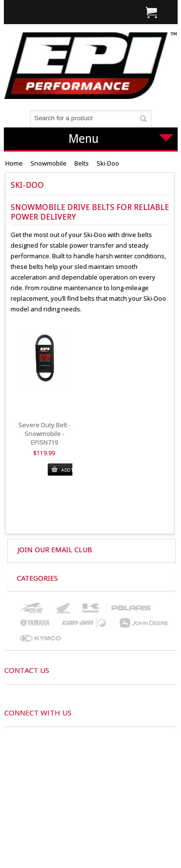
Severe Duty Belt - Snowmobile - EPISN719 (44, 434)
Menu (121, 139)
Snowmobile (49, 163)
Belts (82, 163)
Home (14, 163)
